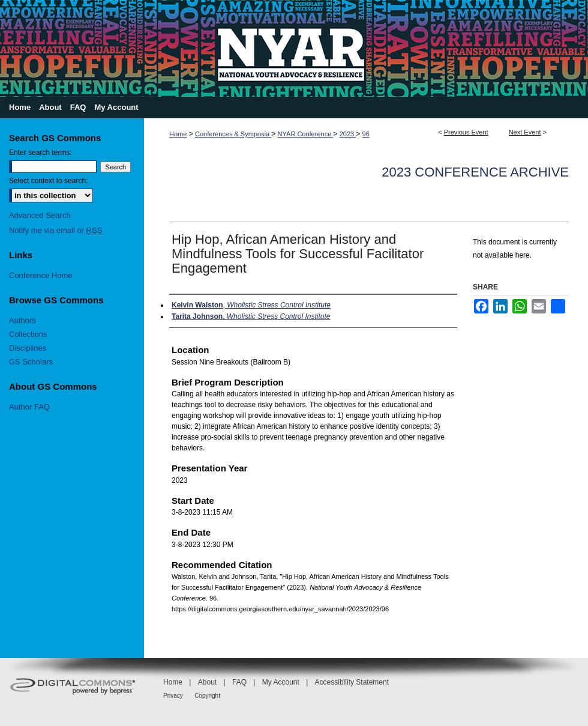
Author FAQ (29, 407)
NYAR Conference (306, 134)
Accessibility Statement (352, 682)
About (207, 682)
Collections (28, 334)
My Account (281, 682)
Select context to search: (48, 181)
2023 (348, 134)
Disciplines (28, 348)
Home (178, 134)
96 (366, 134)
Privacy (173, 696)
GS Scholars (31, 362)
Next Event (525, 132)
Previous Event (466, 132)
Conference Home (41, 275)
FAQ (239, 682)
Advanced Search (40, 215)
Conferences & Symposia (233, 134)
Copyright (207, 696)
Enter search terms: (40, 153)
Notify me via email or (55, 230)
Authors (22, 320)
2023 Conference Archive (475, 172)
